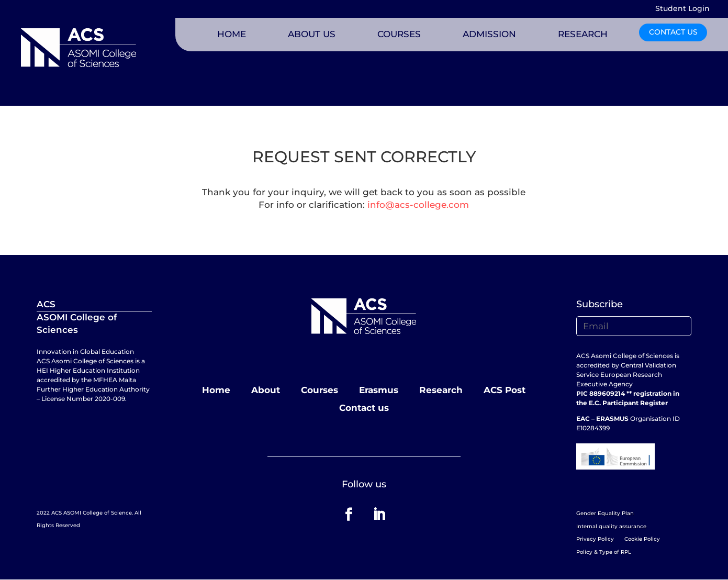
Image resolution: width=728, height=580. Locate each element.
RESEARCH (583, 34)
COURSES (399, 34)
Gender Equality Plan (605, 513)
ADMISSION (489, 34)
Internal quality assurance (611, 526)
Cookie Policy (642, 539)
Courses (320, 390)
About (266, 390)
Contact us (364, 408)
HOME (232, 34)
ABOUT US (312, 34)
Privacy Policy (595, 539)
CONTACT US (673, 32)
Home (216, 390)
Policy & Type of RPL (604, 552)
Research (441, 390)
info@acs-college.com (418, 205)
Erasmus (379, 390)
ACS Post (505, 390)
